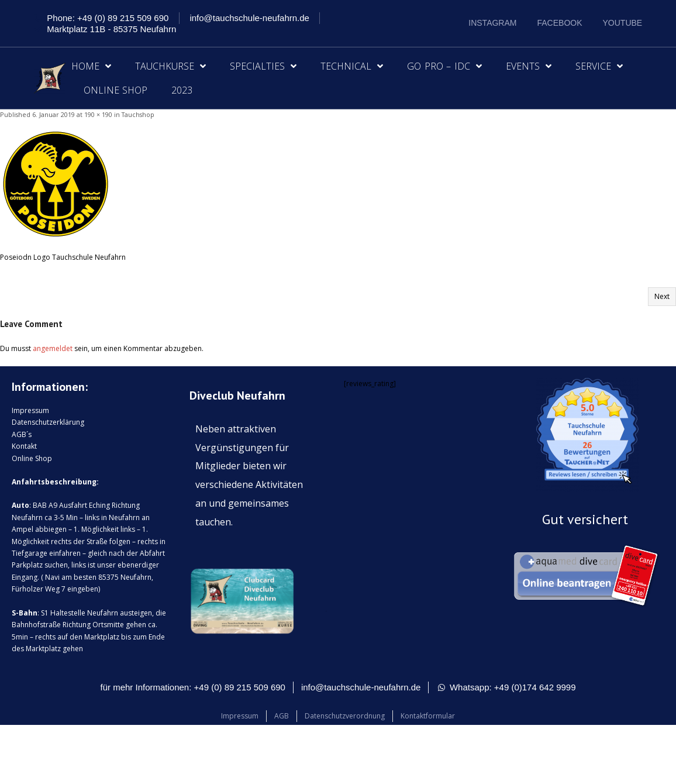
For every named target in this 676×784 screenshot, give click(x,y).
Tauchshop (138, 114)
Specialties (263, 66)
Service (599, 66)
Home (91, 66)
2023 (182, 90)
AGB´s (22, 434)
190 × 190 (98, 114)
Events (529, 66)
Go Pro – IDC (444, 66)
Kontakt (24, 446)
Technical (352, 66)
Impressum (30, 410)
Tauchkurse (170, 66)
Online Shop (116, 90)
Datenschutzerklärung (48, 422)
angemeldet (53, 348)
